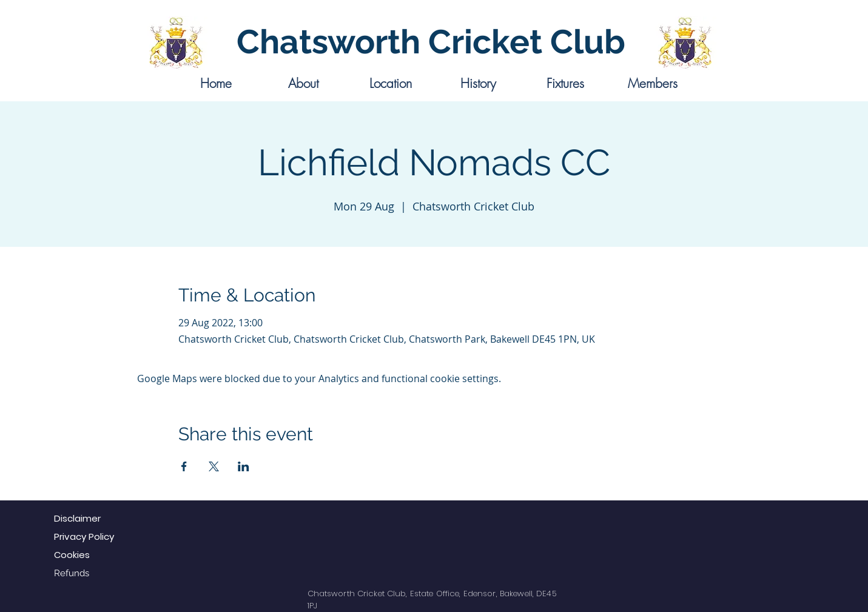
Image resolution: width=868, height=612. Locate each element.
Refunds (72, 573)
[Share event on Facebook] (184, 466)
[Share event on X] (214, 466)
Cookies (72, 555)
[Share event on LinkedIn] (244, 466)
